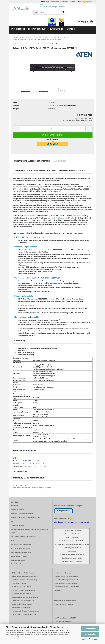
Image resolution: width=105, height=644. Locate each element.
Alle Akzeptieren (90, 628)
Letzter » (40, 44)
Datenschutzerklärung (18, 637)
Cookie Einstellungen (18, 564)
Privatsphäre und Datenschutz (21, 545)
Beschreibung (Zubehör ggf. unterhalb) (32, 161)
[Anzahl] (53, 128)
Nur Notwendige (90, 634)
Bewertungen (60, 161)
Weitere (71, 29)
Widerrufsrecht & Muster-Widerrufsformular (26, 518)
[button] (41, 4)
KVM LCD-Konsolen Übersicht (21, 552)
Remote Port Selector (58, 218)
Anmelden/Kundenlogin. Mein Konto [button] (52, 7)
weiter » (32, 44)
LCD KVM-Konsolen (37, 29)
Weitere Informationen (90, 639)
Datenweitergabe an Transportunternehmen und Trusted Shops (30, 531)
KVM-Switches (57, 29)
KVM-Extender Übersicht (19, 556)
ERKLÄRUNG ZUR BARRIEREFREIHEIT (24, 537)
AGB (12, 541)
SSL (12, 521)
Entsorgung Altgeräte (18, 525)
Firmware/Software (17, 510)
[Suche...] (35, 12)
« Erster (16, 44)
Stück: (15, 124)
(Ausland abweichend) (70, 106)
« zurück (24, 44)
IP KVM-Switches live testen (20, 548)
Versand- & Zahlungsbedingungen (22, 514)
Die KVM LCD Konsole (18, 560)
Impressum (15, 506)
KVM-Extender (18, 29)
